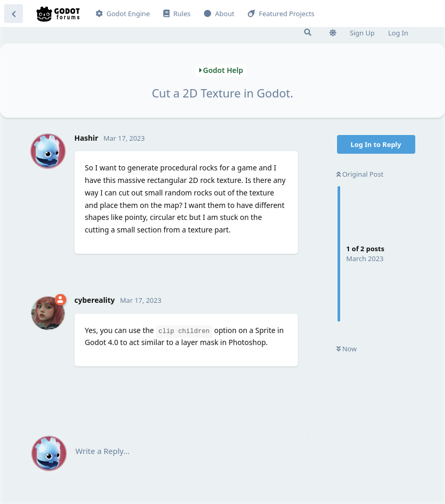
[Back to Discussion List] (14, 14)
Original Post (360, 174)
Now (347, 349)
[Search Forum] (308, 32)
